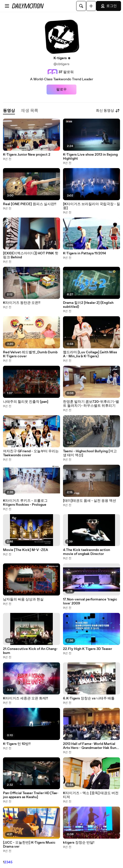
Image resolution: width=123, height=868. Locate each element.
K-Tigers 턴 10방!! (17, 744)
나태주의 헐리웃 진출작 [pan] (26, 402)
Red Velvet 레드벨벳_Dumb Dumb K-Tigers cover (30, 354)
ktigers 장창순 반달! (79, 843)
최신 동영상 (108, 111)
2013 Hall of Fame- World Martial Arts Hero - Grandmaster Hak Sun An (90, 746)
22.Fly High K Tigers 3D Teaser (88, 649)
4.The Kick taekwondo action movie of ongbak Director (87, 552)
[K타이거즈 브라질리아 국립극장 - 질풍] (92, 206)
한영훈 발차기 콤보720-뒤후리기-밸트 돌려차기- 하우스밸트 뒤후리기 (91, 404)
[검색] (81, 6)
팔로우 (61, 90)
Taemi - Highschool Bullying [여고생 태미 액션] (90, 453)
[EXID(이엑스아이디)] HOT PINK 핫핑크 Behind (31, 255)
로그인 (109, 6)
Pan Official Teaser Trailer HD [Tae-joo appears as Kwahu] (31, 795)
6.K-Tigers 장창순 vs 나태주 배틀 (89, 698)
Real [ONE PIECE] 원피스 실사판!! (30, 204)
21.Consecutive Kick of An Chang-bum (30, 651)
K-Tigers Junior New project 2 (27, 155)
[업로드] (91, 6)
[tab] (9, 111)
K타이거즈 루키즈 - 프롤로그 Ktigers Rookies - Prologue (25, 503)
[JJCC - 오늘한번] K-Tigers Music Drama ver (29, 845)
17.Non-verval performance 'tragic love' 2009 (90, 601)
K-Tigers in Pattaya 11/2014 (85, 253)
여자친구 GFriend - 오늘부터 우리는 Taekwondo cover (31, 453)
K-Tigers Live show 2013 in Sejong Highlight (90, 157)
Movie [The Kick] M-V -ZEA (26, 550)
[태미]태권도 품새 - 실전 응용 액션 (90, 501)
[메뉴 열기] (7, 6)
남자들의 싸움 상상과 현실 (23, 599)
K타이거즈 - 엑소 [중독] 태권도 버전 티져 (91, 795)
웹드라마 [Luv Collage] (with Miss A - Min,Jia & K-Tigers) (90, 354)
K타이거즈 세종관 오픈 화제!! (26, 698)
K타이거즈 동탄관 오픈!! (22, 303)
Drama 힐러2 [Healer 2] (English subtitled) (88, 305)
